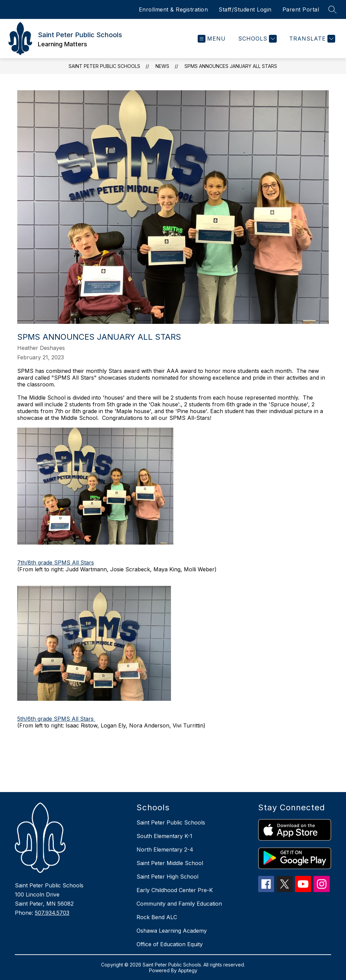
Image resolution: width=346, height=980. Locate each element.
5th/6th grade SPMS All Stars (56, 719)
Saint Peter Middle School (170, 863)
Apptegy (188, 970)
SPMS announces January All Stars (231, 66)
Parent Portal (301, 9)
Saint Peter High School (167, 877)
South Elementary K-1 (164, 836)
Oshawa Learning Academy (172, 931)
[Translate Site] (311, 39)
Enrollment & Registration (174, 9)
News (162, 66)
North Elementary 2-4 (165, 850)
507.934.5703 (52, 913)
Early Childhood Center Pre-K (175, 890)
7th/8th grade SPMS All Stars (56, 563)
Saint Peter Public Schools (104, 66)
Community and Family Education (179, 904)
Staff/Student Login (245, 9)
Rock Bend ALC (157, 917)
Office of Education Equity (170, 944)
